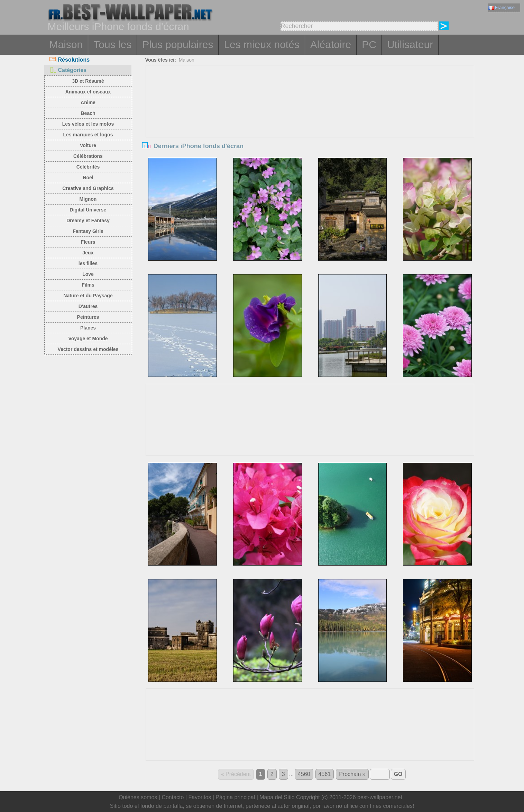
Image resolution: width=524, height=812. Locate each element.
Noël (88, 178)
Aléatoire (331, 44)
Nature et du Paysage (88, 296)
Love (88, 274)
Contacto (173, 797)
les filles (88, 263)
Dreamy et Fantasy (88, 220)
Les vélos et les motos (88, 124)
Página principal (235, 797)
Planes (88, 328)
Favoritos (200, 797)
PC (369, 44)
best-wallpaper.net (380, 797)
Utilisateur (410, 44)
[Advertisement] (310, 117)
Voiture (88, 145)
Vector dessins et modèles (88, 349)
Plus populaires (178, 44)
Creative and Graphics (88, 188)
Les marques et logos (88, 135)
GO (398, 774)
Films (88, 285)
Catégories (68, 70)
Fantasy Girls (88, 231)
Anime (88, 102)
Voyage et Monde (88, 339)
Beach (88, 113)
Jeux (88, 253)
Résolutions (70, 60)
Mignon (88, 199)
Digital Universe (88, 210)
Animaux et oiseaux (88, 92)
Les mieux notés (261, 44)
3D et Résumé (88, 81)
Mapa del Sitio (277, 797)
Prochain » (352, 774)
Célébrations (88, 156)
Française (502, 7)
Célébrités (88, 167)
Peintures (88, 317)
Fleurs (88, 242)
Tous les (112, 44)
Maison (66, 44)
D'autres (88, 306)
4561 (325, 774)
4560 (304, 774)
